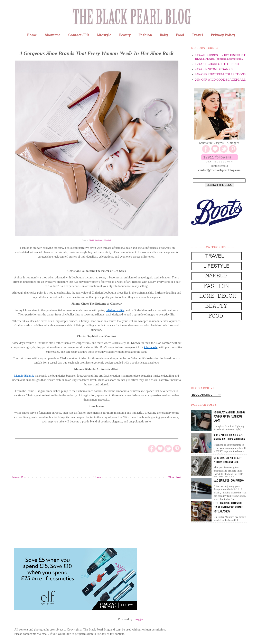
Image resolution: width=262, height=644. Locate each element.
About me (53, 35)
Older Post (174, 477)
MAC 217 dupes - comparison (229, 480)
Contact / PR (79, 35)
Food (180, 35)
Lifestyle (104, 35)
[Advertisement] (222, 354)
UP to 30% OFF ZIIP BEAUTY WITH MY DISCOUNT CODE (228, 460)
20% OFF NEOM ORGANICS (214, 69)
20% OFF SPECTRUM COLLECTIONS (220, 74)
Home (32, 35)
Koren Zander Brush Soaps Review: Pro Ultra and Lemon (229, 437)
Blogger (138, 619)
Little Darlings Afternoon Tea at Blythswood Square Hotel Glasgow (228, 507)
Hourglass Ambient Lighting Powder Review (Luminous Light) (229, 416)
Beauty (125, 35)
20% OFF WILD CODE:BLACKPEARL (220, 80)
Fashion (145, 35)
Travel (198, 35)
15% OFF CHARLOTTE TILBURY (217, 64)
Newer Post (19, 477)
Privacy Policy (223, 35)
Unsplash (108, 240)
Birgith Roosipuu (95, 240)
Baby (164, 35)
